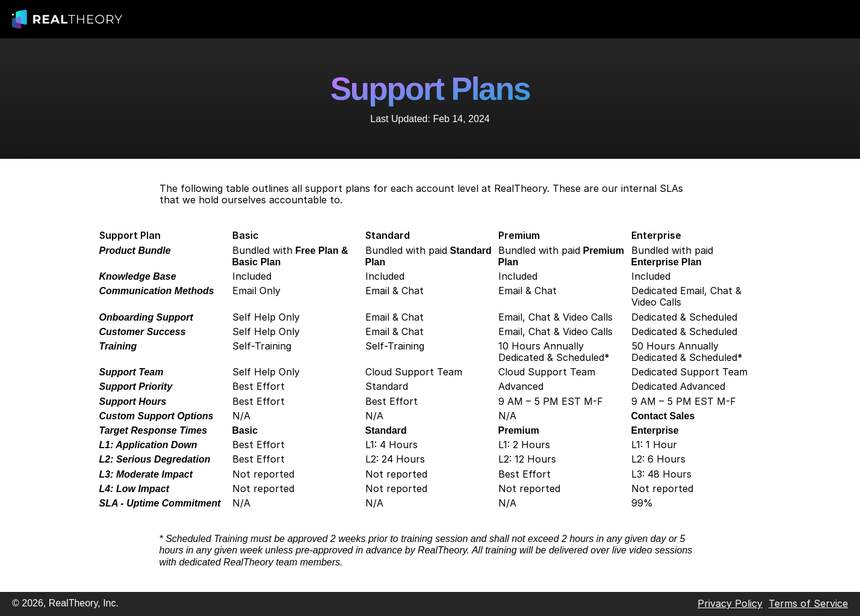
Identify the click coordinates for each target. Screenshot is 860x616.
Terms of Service (808, 603)
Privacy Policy (730, 603)
